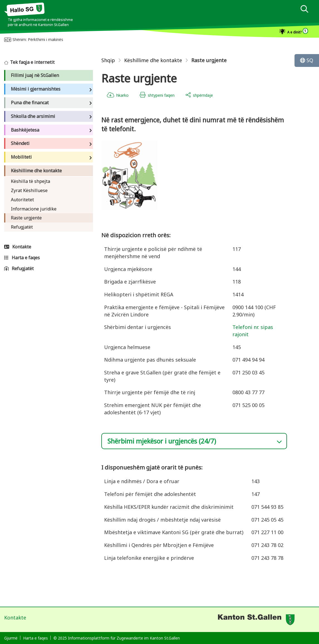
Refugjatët (22, 227)
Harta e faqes (35, 638)
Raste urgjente (26, 218)
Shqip (108, 60)
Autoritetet (22, 200)
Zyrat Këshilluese (29, 190)
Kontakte (15, 618)
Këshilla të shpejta (30, 181)
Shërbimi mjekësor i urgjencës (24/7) (162, 441)
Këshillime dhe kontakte (153, 60)
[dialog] (304, 10)
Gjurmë (11, 638)
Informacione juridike (34, 209)
